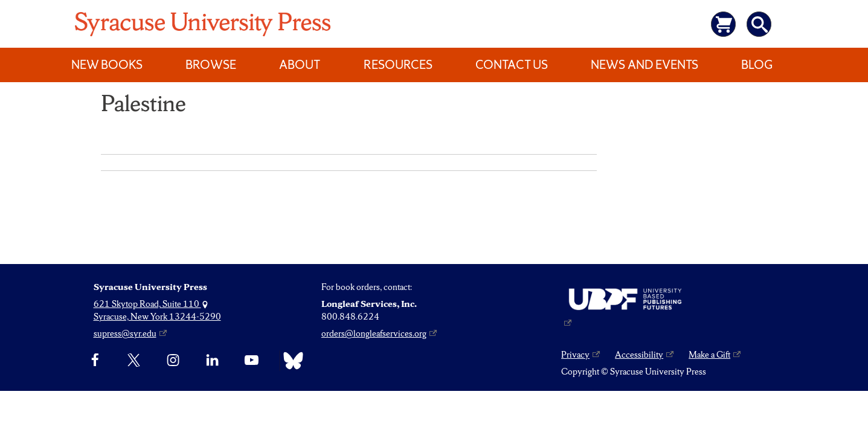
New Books (107, 65)
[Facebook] (95, 361)
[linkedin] (212, 361)
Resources (398, 65)
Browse (211, 65)
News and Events (645, 65)
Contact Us (512, 65)
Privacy (575, 355)
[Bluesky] (290, 361)
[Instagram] (173, 361)
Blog (757, 65)
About (300, 65)
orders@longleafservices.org (374, 333)
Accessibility (639, 355)
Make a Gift (709, 355)
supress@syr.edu (125, 333)
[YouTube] (252, 361)
